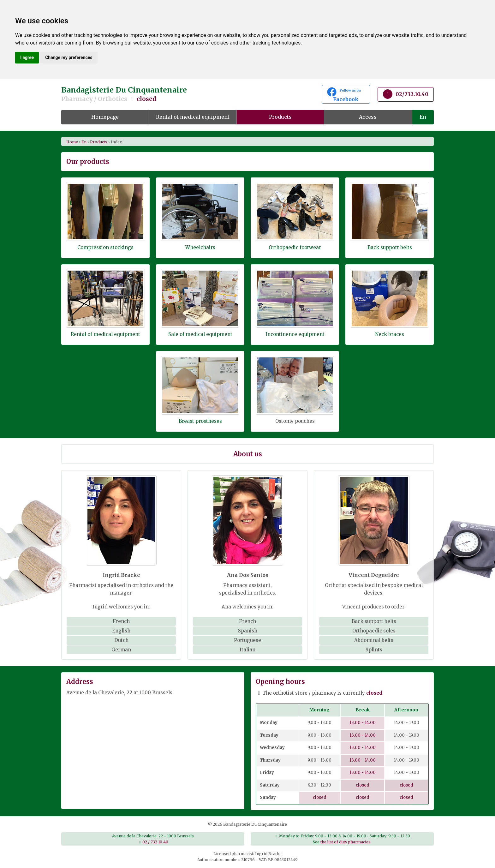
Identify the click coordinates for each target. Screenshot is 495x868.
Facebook (346, 95)
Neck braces (390, 334)
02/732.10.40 (406, 94)
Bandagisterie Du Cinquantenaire (184, 94)
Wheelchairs (200, 247)
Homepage (105, 117)
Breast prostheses (200, 421)
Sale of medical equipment (200, 334)
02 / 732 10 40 (155, 842)
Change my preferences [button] (69, 57)
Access (368, 117)
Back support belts (390, 247)
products (99, 142)
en (84, 142)
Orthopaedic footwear (295, 247)
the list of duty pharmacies (346, 842)
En (423, 117)
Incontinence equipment (295, 334)
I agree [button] (27, 57)
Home (72, 142)
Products (280, 117)
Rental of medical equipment (193, 117)
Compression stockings (105, 247)
